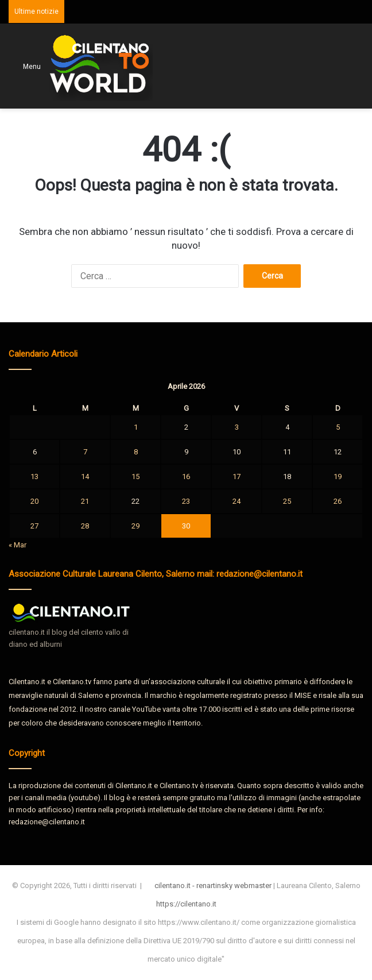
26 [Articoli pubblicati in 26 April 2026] (338, 501)
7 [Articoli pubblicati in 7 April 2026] (85, 452)
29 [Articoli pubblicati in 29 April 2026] (135, 526)
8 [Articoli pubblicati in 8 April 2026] (136, 452)
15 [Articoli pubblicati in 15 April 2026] (135, 477)
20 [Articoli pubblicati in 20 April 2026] (34, 501)
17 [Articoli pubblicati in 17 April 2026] (237, 477)
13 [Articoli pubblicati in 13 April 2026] (34, 477)
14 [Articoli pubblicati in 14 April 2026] (85, 477)
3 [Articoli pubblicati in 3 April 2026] (237, 427)
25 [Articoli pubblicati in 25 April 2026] (287, 501)
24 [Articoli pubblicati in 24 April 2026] (237, 501)
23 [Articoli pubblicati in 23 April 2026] (186, 501)
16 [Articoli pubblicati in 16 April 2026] (186, 477)
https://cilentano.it (186, 904)
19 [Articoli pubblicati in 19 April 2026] (338, 477)
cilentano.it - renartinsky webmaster (213, 886)
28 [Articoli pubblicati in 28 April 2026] (85, 526)
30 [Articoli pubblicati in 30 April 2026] (186, 526)
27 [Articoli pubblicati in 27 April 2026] (34, 526)
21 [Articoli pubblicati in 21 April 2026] (85, 501)
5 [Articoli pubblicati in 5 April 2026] (338, 427)
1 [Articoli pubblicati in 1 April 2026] (136, 427)
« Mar (18, 545)
